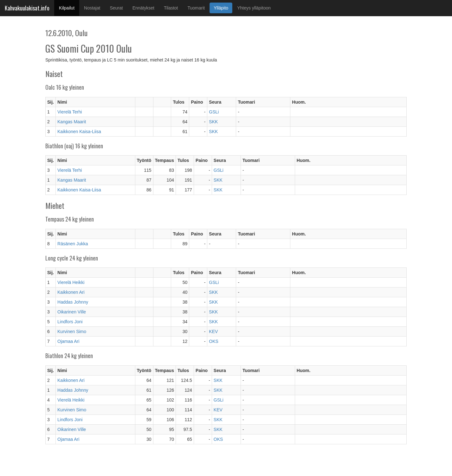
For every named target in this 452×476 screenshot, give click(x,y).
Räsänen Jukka (73, 244)
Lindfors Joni (70, 322)
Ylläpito (221, 8)
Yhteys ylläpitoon (254, 8)
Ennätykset (143, 8)
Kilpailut (69, 7)
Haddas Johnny (73, 302)
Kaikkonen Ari (71, 292)
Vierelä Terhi (70, 112)
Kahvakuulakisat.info (27, 8)
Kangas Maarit (72, 122)
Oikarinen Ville (72, 312)
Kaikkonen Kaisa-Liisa (79, 132)
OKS (214, 341)
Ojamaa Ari (68, 341)
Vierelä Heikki (71, 282)
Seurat (116, 8)
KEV (213, 331)
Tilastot (171, 8)
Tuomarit (196, 8)
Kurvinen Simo (72, 331)
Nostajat (92, 8)
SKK (213, 122)
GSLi (214, 112)
